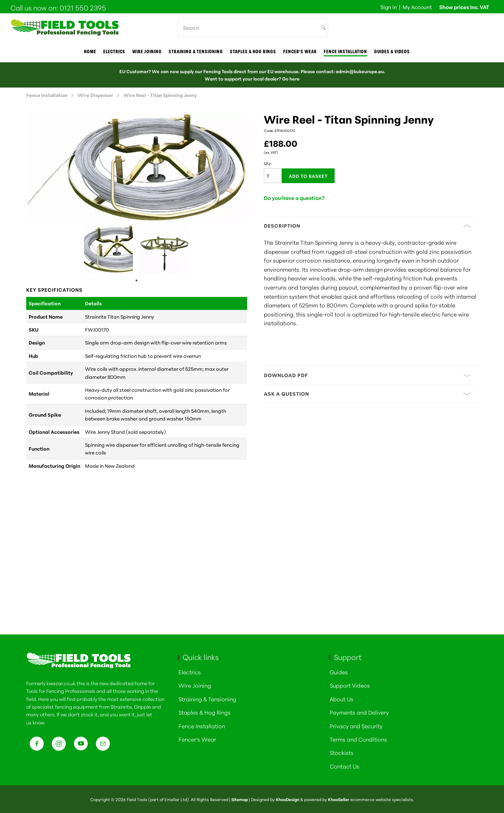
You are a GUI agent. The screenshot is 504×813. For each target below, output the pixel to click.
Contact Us (345, 766)
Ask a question (367, 394)
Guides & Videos (392, 51)
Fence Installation (345, 51)
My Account (417, 7)
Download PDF (367, 375)
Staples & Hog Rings (253, 51)
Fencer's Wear (300, 51)
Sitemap (240, 799)
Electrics (114, 51)
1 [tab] (136, 280)
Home (90, 51)
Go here (291, 78)
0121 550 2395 (83, 7)
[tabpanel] (108, 249)
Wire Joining (195, 685)
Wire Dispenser (96, 95)
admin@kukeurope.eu (360, 71)
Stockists (342, 752)
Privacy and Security (356, 726)
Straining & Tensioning (196, 51)
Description (367, 225)
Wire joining (147, 51)
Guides (339, 672)
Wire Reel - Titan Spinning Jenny (160, 95)
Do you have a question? (294, 198)
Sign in (389, 7)
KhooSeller (339, 799)
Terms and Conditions (358, 739)
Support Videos (350, 685)
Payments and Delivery (359, 712)
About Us (342, 699)
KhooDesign (288, 799)
